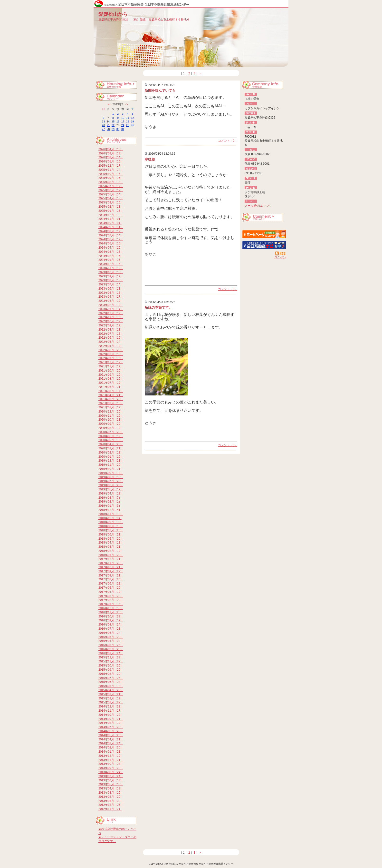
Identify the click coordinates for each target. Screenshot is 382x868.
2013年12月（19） (111, 756)
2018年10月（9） (110, 518)
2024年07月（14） (111, 235)
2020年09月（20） (111, 424)
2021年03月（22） (111, 399)
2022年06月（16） (111, 338)
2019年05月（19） (111, 489)
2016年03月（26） (111, 645)
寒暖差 (150, 159)
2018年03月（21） (111, 547)
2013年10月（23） (111, 764)
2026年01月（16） (111, 161)
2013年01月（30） (111, 801)
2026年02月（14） (111, 157)
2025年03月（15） (111, 202)
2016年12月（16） (111, 608)
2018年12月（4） (110, 510)
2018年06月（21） (111, 535)
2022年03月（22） (111, 350)
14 (108, 121)
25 (128, 125)
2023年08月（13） (111, 280)
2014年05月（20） (111, 735)
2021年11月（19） (111, 366)
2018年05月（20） (111, 539)
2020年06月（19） (111, 436)
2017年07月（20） (111, 579)
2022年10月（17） (111, 321)
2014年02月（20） (111, 747)
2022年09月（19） (111, 325)
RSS (281, 253)
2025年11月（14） (111, 170)
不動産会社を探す (264, 245)
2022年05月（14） (111, 342)
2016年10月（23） (111, 616)
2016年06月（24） (111, 633)
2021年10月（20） (111, 371)
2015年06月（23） (111, 682)
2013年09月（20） (111, 768)
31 (123, 129)
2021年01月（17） (111, 407)
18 (128, 121)
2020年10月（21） (111, 420)
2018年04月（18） (111, 543)
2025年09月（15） (111, 178)
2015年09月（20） (111, 670)
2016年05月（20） (111, 637)
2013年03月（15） (111, 793)
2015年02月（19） (111, 698)
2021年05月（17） (111, 391)
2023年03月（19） (111, 301)
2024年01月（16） (111, 260)
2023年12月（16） (111, 264)
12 (132, 118)
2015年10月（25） (111, 666)
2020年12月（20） (111, 412)
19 (132, 121)
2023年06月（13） (111, 289)
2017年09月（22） (111, 571)
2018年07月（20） (111, 530)
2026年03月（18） (111, 153)
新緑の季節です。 (158, 307)
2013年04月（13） (111, 788)
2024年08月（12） (111, 231)
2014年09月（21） (111, 719)
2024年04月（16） (111, 248)
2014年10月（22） (111, 715)
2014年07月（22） (111, 727)
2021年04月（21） (111, 395)
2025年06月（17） (111, 190)
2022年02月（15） (111, 354)
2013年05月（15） (111, 784)
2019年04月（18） (111, 494)
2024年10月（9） (110, 223)
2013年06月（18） (111, 780)
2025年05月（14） (111, 194)
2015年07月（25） (111, 678)
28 (108, 129)
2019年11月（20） (111, 465)
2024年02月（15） (111, 256)
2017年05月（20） (111, 588)
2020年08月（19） (111, 428)
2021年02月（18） (111, 403)
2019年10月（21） (111, 469)
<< (109, 104)
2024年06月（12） (111, 239)
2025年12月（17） (111, 166)
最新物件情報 (118, 85)
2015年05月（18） (111, 686)
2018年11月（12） (111, 514)
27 (103, 129)
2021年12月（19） (111, 362)
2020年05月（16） (111, 440)
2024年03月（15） (111, 252)
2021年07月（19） (111, 383)
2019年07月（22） (111, 481)
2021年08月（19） (111, 379)
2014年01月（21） (111, 752)
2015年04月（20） (111, 690)
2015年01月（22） (111, 702)
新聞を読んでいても (160, 91)
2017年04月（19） (111, 592)
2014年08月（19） (111, 723)
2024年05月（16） (111, 243)
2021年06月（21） (111, 387)
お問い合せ (264, 218)
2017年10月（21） (111, 567)
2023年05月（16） (111, 293)
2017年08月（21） (111, 575)
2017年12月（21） (111, 559)
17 (123, 121)
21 (108, 125)
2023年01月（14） (111, 309)
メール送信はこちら (258, 206)
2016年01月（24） (111, 653)
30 (118, 129)
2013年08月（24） (111, 772)
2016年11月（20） (111, 612)
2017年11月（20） (111, 563)
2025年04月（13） (111, 198)
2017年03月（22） (111, 596)
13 (103, 121)
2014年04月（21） (111, 739)
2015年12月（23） (111, 657)
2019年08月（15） (111, 477)
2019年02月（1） (110, 502)
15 (113, 121)
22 (113, 125)
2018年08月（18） (111, 526)
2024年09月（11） (111, 227)
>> (126, 104)
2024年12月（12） (111, 215)
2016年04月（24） (111, 641)
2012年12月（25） (111, 805)
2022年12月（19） (111, 313)
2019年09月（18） (111, 473)
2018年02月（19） (111, 551)
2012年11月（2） (110, 809)
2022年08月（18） (111, 330)
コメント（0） (228, 141)
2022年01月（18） (111, 358)
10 (123, 118)
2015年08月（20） (111, 674)
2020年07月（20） (111, 432)
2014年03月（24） (111, 743)
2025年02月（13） (111, 207)
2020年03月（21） (111, 448)
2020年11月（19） (111, 416)
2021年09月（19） (111, 375)
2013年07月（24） (111, 776)
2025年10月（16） (111, 174)
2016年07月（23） (111, 629)
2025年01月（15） (111, 211)
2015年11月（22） (111, 661)
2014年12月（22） (111, 707)
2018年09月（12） (111, 522)
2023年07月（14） (111, 284)
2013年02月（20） (111, 797)
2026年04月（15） (111, 149)
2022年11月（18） (111, 317)
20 (103, 125)
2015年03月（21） (111, 694)
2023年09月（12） (111, 276)
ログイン (280, 257)
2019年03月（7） (110, 498)
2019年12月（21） (111, 461)
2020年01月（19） (111, 457)
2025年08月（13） (111, 182)
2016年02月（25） (111, 649)
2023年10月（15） (111, 272)
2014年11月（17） (111, 711)
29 (113, 129)
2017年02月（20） (111, 600)
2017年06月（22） (111, 584)
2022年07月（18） (111, 334)
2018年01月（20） (111, 555)
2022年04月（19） (111, 346)
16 (118, 121)
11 (128, 118)
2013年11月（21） (111, 760)
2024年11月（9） (110, 219)
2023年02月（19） (111, 305)
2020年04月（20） (111, 444)
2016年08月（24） (111, 625)
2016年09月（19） (111, 620)
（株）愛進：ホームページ (264, 234)
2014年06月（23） (111, 731)
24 (123, 125)
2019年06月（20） (111, 485)
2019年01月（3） (110, 506)
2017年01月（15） (111, 604)
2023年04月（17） (111, 297)
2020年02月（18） (111, 453)
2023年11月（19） (111, 268)
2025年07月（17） (111, 186)
